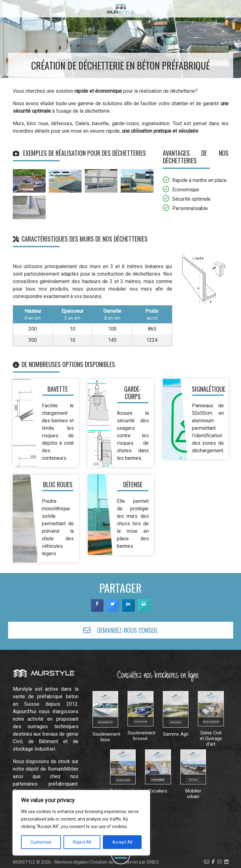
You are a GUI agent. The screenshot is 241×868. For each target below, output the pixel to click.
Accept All (122, 842)
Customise (41, 842)
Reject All (82, 842)
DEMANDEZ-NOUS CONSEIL (120, 630)
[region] (81, 823)
